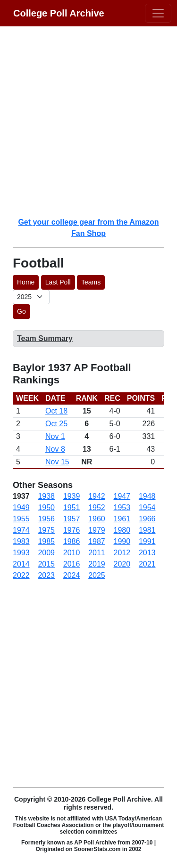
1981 (147, 530)
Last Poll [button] (58, 282)
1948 (147, 496)
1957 (72, 519)
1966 (147, 519)
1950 (46, 507)
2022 (21, 575)
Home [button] (26, 282)
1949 (21, 507)
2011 (97, 553)
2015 (46, 564)
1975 (46, 530)
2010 (72, 553)
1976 (72, 530)
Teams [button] (91, 282)
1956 (46, 519)
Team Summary (45, 338)
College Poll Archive (59, 13)
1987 (97, 541)
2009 (46, 553)
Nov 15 (57, 462)
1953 (122, 507)
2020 (122, 564)
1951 (72, 507)
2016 (72, 564)
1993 (21, 553)
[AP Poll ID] (31, 297)
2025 (97, 575)
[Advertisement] (88, 121)
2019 (97, 564)
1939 (72, 496)
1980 (122, 530)
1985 (46, 541)
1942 (97, 496)
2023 (46, 575)
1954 (147, 507)
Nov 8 (55, 449)
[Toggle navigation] (158, 13)
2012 (122, 553)
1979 (97, 530)
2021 (147, 564)
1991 (147, 541)
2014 (21, 564)
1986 (72, 541)
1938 (46, 496)
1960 (97, 519)
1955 (21, 519)
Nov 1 (55, 436)
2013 (147, 553)
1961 (122, 519)
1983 (21, 541)
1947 (122, 496)
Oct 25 (56, 424)
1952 (97, 507)
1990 (122, 541)
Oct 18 (56, 411)
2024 (72, 575)
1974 (21, 530)
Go (21, 311)
